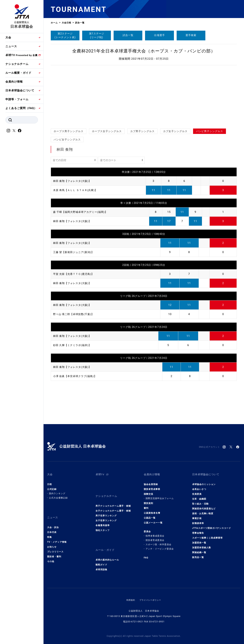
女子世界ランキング (106, 515)
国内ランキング (57, 491)
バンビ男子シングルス (210, 131)
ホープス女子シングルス (107, 131)
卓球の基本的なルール (107, 552)
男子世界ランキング (106, 510)
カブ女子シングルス (175, 131)
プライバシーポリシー (151, 592)
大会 (8, 37)
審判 (146, 505)
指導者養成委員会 (155, 533)
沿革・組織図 (199, 496)
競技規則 (148, 501)
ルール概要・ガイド (18, 73)
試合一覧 (128, 35)
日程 (49, 482)
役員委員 (197, 491)
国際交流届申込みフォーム (160, 496)
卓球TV (21, 55)
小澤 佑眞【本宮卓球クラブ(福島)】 (76, 376)
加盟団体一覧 (199, 540)
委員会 (147, 529)
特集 (49, 532)
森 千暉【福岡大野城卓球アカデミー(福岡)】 (82, 212)
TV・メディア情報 (57, 537)
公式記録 (52, 486)
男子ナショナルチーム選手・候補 (113, 501)
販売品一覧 (198, 555)
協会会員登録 (151, 482)
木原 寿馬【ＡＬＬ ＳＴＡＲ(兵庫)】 (77, 190)
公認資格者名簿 (152, 510)
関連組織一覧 (199, 550)
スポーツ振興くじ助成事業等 (207, 535)
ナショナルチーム (17, 64)
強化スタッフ (103, 525)
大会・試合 (53, 522)
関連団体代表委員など (204, 506)
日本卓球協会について (20, 90)
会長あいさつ (199, 486)
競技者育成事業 (152, 486)
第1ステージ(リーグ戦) (97, 35)
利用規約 (130, 592)
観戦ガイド (101, 557)
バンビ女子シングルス (67, 140)
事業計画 (197, 516)
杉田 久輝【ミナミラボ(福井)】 (73, 345)
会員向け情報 (14, 82)
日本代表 (52, 527)
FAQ (146, 555)
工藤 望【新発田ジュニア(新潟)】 (75, 252)
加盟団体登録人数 (202, 545)
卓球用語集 (101, 561)
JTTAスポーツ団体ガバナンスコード (212, 525)
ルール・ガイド (106, 543)
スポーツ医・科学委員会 (158, 542)
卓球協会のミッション (204, 482)
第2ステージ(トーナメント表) (65, 35)
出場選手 (159, 35)
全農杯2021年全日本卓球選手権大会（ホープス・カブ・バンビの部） (144, 51)
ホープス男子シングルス (69, 131)
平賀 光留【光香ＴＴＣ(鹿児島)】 (75, 274)
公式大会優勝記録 (58, 495)
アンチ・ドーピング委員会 (160, 546)
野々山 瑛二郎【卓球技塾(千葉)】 (75, 314)
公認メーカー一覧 (153, 520)
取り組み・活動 (200, 501)
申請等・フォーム (17, 99)
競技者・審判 (54, 551)
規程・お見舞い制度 (203, 511)
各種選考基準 (103, 520)
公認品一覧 (150, 515)
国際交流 (148, 491)
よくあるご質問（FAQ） (21, 108)
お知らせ (52, 541)
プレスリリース (55, 546)
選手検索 (191, 35)
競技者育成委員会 (155, 537)
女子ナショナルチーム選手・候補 (113, 505)
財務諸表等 (198, 521)
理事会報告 (198, 530)
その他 (51, 556)
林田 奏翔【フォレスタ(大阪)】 (73, 181)
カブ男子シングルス (142, 131)
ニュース (11, 46)
